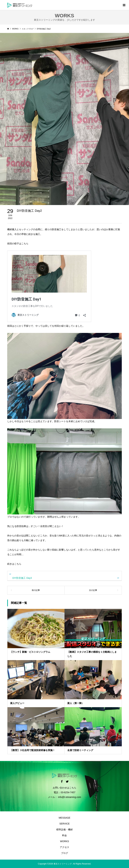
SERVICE (64, 824)
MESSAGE (64, 818)
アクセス (64, 847)
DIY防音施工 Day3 (22, 578)
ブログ (64, 853)
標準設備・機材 (64, 830)
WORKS (65, 841)
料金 (64, 835)
